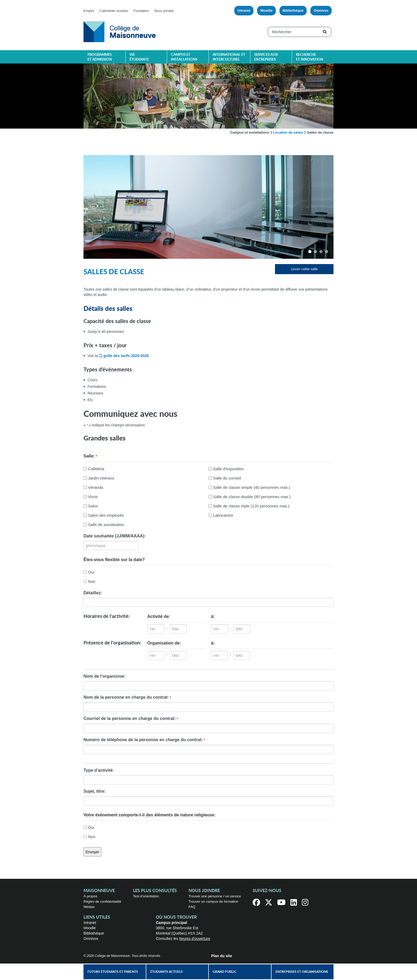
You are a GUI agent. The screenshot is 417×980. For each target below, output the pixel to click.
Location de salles (288, 132)
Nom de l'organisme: (105, 676)
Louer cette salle (304, 269)
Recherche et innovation (310, 57)
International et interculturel (229, 57)
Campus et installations (184, 57)
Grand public (225, 972)
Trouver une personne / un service (215, 896)
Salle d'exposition (228, 469)
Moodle (266, 10)
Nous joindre (164, 11)
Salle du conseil (227, 478)
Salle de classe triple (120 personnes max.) (251, 506)
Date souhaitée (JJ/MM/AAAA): (115, 536)
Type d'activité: (99, 770)
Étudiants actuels (166, 972)
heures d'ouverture (195, 939)
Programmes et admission (100, 57)
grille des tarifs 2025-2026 (126, 356)
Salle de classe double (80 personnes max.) (252, 497)
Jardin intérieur (101, 478)
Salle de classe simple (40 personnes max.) (252, 487)
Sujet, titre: (95, 791)
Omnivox (321, 10)
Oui (91, 572)
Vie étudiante (139, 57)
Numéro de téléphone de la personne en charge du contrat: (144, 740)
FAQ (192, 907)
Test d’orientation (146, 896)
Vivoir (93, 497)
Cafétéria (96, 469)
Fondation (141, 11)
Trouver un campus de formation (213, 901)
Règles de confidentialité (102, 901)
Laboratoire (223, 515)
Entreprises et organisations (302, 972)
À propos (90, 896)
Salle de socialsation (106, 525)
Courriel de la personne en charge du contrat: (131, 719)
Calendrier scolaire (114, 11)
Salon (93, 506)
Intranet (244, 10)
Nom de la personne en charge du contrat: (127, 698)
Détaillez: (93, 593)
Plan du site (222, 956)
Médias (89, 907)
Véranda (96, 487)
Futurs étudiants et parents (113, 972)
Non (92, 581)
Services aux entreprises (266, 57)
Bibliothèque (293, 10)
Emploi (89, 11)
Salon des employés (106, 515)
